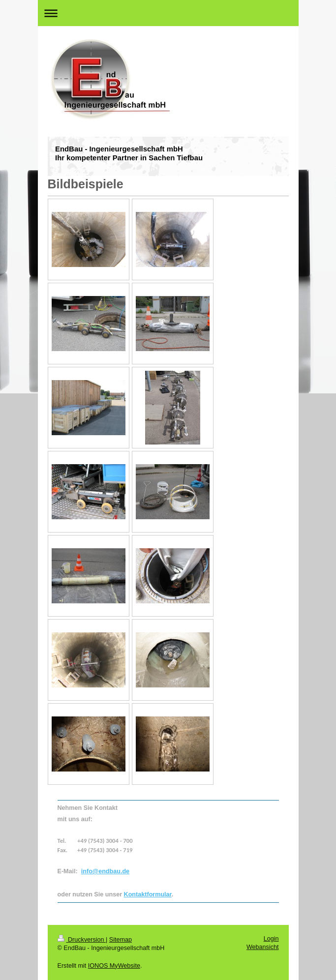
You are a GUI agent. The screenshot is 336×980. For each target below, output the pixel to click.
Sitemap (121, 940)
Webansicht (263, 947)
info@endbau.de (105, 871)
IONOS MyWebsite (114, 966)
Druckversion (82, 940)
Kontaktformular (148, 894)
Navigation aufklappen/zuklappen (168, 13)
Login (271, 939)
